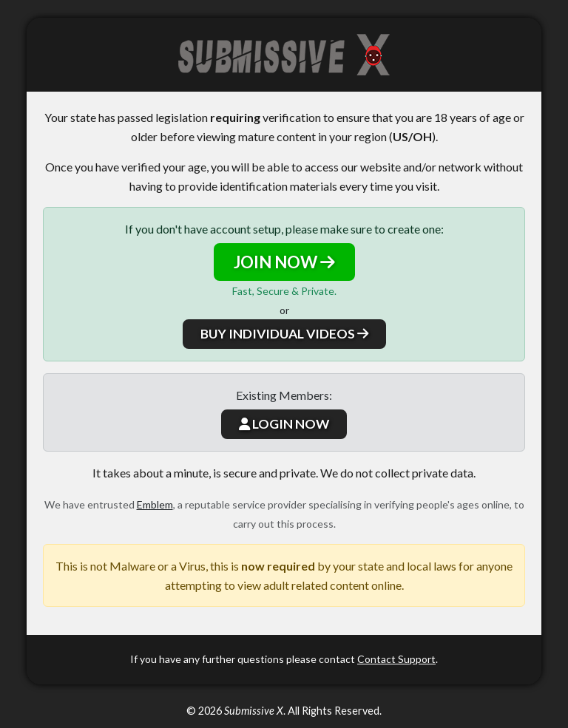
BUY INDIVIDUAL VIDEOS (284, 334)
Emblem (155, 504)
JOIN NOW (284, 262)
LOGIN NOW (284, 424)
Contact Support (396, 659)
